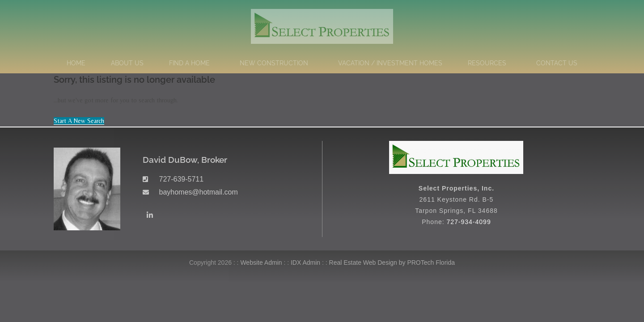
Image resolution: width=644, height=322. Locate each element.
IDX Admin (305, 263)
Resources (489, 63)
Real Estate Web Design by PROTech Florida (392, 263)
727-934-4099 (468, 222)
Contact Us (557, 63)
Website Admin (261, 263)
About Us (127, 63)
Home (76, 63)
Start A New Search (79, 121)
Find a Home (192, 63)
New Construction (276, 63)
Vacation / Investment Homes (390, 63)
